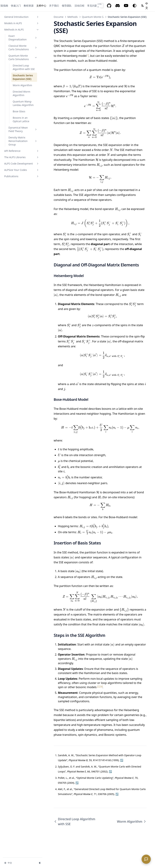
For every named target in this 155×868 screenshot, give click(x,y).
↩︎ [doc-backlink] (122, 760)
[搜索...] (102, 6)
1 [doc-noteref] (88, 55)
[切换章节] (38, 17)
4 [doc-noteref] (102, 686)
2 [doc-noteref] (98, 686)
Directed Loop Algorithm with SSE (74, 821)
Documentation (63, 17)
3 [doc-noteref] (100, 686)
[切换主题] (135, 6)
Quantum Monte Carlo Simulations (102, 17)
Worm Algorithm (132, 821)
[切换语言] (145, 6)
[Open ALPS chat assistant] (146, 859)
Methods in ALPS (77, 17)
